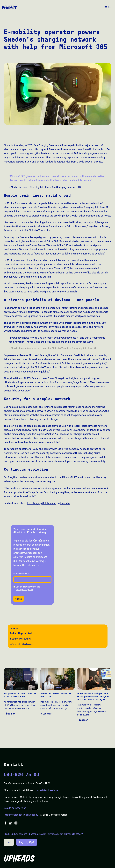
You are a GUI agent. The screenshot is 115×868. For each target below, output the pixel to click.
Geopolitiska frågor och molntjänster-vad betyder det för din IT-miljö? (93, 696)
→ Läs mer (9, 714)
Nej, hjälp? (27, 842)
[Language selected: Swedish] (105, 866)
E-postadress (21, 574)
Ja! (9, 842)
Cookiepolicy (31, 815)
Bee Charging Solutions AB (42, 503)
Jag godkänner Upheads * (28, 588)
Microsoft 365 (49, 316)
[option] (101, 866)
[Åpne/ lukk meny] (108, 7)
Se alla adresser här (15, 808)
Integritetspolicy (24, 589)
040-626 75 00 (22, 775)
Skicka (19, 599)
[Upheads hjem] (9, 7)
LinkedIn (65, 503)
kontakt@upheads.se (46, 790)
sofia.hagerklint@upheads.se (22, 644)
